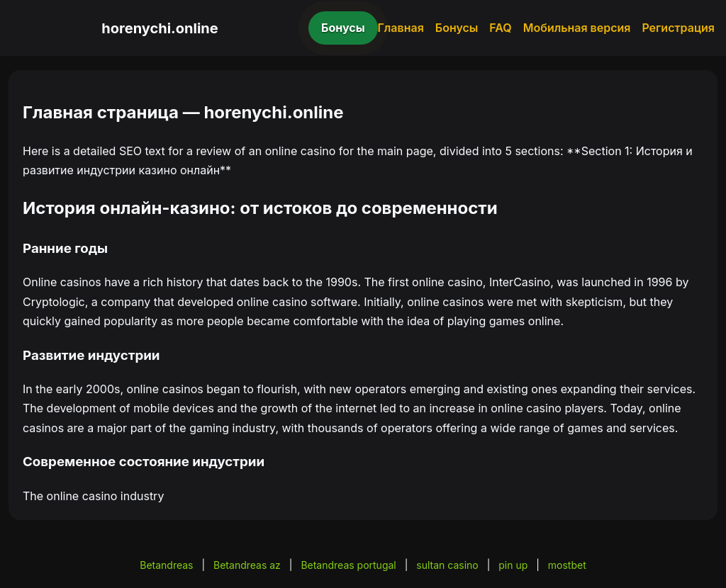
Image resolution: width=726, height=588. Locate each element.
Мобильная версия (577, 28)
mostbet (567, 565)
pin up (513, 565)
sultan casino (447, 565)
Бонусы (343, 28)
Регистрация (678, 28)
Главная (401, 28)
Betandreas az (247, 565)
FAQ (500, 28)
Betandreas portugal (348, 565)
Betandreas (166, 565)
